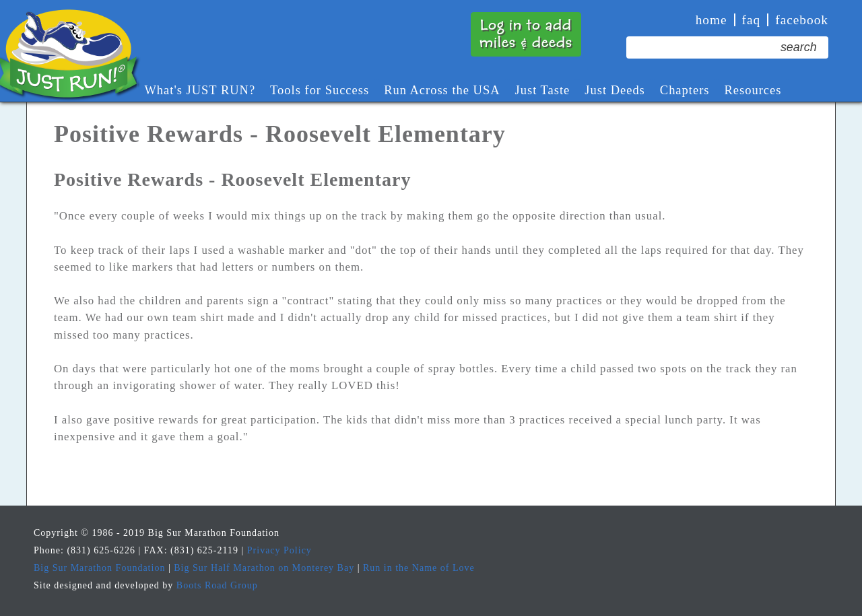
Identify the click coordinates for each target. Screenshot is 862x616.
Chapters (685, 90)
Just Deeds (615, 90)
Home (711, 20)
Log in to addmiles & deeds (526, 34)
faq (752, 20)
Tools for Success (320, 90)
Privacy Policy (279, 550)
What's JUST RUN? (200, 90)
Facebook (802, 20)
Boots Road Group (217, 585)
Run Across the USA (442, 90)
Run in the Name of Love (419, 568)
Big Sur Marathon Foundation (99, 568)
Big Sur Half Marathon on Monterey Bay (264, 568)
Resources (753, 90)
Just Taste (543, 90)
